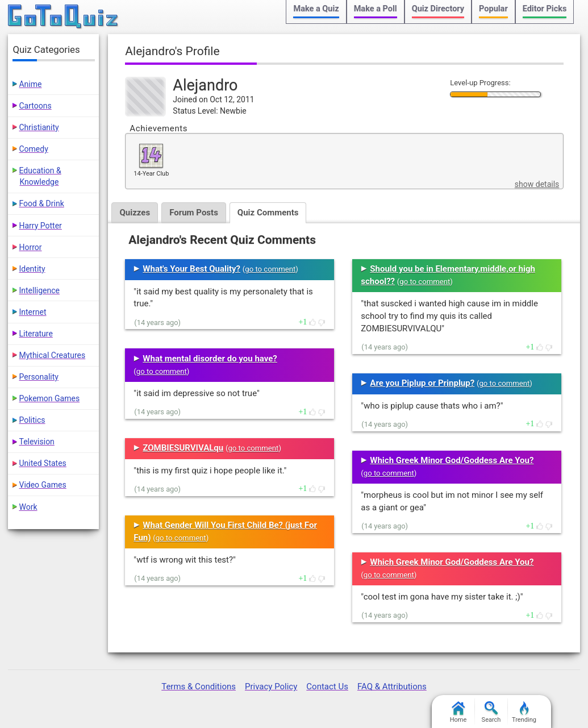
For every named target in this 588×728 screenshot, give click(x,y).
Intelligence (39, 290)
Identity (32, 269)
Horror (30, 247)
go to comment (270, 269)
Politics (32, 420)
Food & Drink (41, 203)
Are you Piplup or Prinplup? (422, 383)
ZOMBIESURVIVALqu (183, 448)
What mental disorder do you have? (210, 359)
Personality (38, 377)
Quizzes (135, 213)
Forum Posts (194, 213)
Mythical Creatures (52, 355)
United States (42, 463)
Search (491, 712)
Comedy (33, 149)
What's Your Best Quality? (191, 269)
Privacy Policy (271, 687)
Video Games (42, 485)
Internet (32, 312)
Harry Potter (40, 226)
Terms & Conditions (199, 687)
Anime (30, 84)
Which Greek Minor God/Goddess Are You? (452, 460)
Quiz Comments (268, 213)
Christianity (39, 127)
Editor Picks (545, 9)
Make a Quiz (316, 9)
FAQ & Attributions (392, 687)
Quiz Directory (438, 9)
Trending (524, 712)
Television (36, 442)
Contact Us (327, 687)
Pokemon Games (49, 398)
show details (537, 184)
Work (28, 507)
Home (458, 712)
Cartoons (35, 106)
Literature (36, 334)
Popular (493, 9)
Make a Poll (376, 9)
